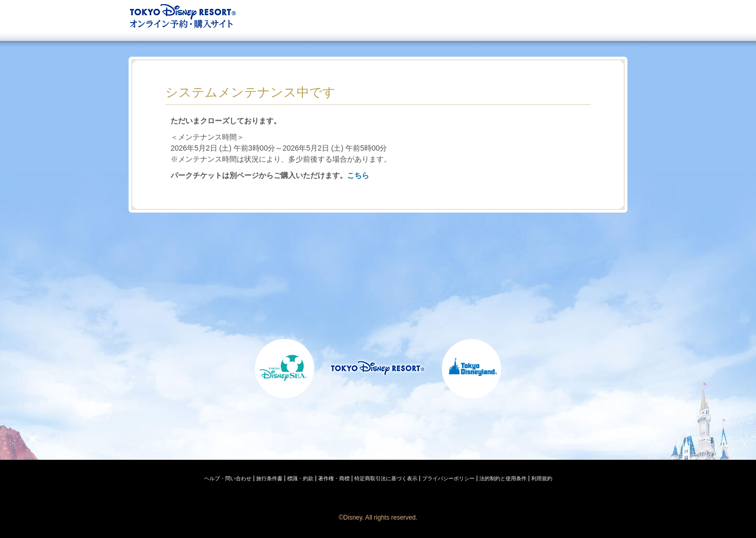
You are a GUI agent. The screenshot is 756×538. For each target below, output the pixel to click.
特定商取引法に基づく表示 (386, 478)
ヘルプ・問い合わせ (228, 478)
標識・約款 (300, 478)
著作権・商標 (334, 478)
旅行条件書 (269, 478)
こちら (358, 175)
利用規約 (542, 478)
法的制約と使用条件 (503, 478)
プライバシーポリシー (448, 478)
